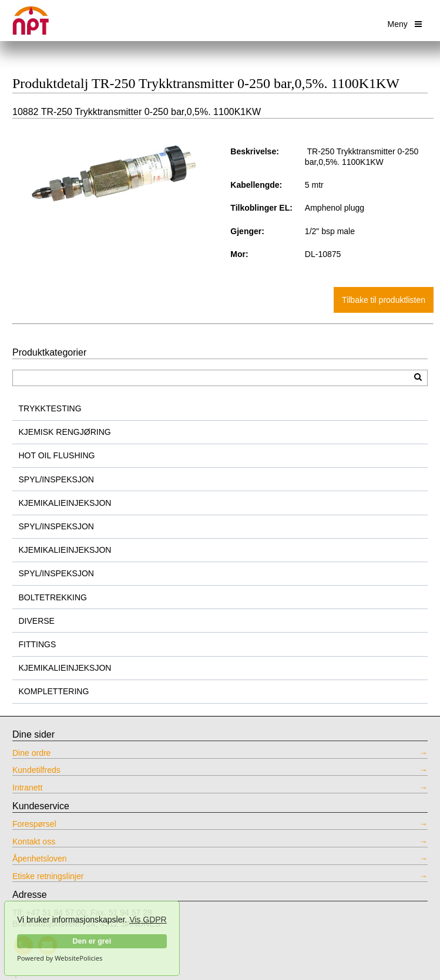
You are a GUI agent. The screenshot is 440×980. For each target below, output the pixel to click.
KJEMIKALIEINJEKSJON (65, 503)
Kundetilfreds (36, 770)
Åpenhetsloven (40, 859)
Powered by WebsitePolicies (60, 958)
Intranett (27, 788)
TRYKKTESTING (50, 408)
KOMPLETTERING (54, 691)
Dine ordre (31, 753)
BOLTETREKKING (53, 597)
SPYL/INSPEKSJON (56, 479)
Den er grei (92, 941)
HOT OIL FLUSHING (57, 455)
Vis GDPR (148, 920)
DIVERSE (37, 621)
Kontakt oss (34, 842)
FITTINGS (38, 644)
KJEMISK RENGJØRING (65, 432)
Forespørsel (34, 824)
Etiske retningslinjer (48, 876)
